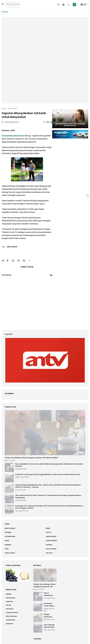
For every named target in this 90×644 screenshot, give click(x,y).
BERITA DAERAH (13, 108)
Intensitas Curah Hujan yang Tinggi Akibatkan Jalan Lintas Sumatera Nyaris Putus (48, 474)
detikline (9, 594)
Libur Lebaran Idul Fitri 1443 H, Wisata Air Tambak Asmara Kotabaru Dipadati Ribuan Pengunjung (48, 497)
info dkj (8, 605)
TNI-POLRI (49, 553)
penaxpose (9, 624)
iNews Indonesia (11, 616)
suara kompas (11, 598)
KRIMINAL (8, 545)
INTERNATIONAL (10, 536)
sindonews (9, 601)
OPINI (7, 549)
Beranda (4, 108)
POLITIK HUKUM (51, 549)
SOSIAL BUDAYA (10, 553)
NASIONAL (49, 545)
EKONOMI (8, 532)
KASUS (7, 541)
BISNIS (48, 528)
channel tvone (10, 620)
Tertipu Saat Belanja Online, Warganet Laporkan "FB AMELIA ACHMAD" (31, 458)
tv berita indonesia (12, 613)
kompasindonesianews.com (13, 136)
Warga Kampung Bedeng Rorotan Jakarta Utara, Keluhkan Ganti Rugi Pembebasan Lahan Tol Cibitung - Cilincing (48, 486)
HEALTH (48, 532)
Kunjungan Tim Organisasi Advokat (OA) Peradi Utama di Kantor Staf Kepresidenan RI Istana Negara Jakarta (49, 507)
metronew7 (10, 609)
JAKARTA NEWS (51, 536)
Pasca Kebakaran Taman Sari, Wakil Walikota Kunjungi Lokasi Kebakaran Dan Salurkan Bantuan (49, 465)
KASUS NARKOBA (51, 541)
